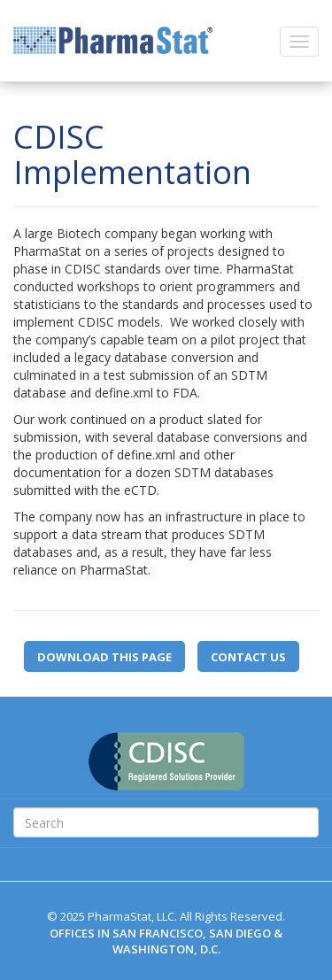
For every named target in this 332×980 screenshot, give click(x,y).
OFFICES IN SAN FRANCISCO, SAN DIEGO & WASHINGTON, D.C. (166, 941)
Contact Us (248, 657)
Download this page (104, 657)
